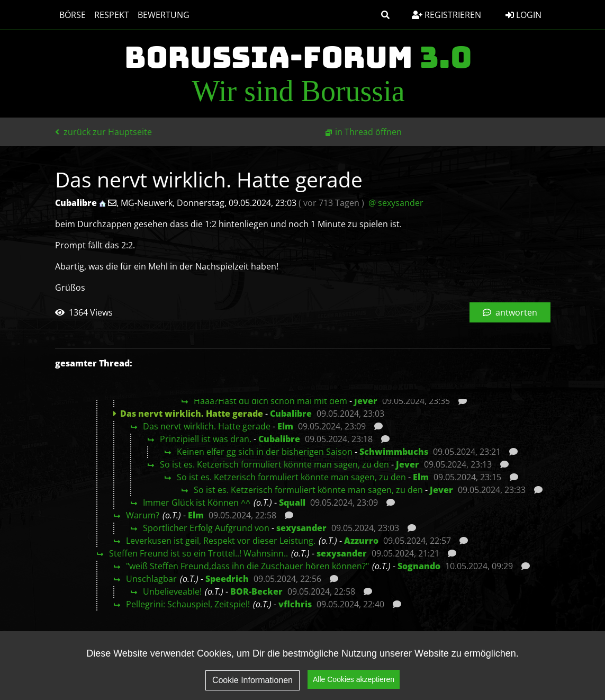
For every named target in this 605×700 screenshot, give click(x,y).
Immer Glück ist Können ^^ (197, 502)
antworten (510, 312)
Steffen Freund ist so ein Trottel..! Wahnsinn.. (198, 553)
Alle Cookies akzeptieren (354, 688)
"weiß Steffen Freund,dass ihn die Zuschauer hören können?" (247, 566)
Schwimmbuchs (394, 452)
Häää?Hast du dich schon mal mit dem (270, 401)
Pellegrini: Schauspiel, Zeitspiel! (188, 604)
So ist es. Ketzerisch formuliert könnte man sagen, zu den (274, 464)
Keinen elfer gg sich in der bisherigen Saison (265, 452)
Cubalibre (291, 414)
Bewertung (164, 15)
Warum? (143, 515)
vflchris (295, 604)
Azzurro (361, 541)
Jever (366, 401)
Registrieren (446, 15)
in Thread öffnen (368, 132)
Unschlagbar (151, 579)
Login (523, 15)
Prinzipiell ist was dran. (206, 439)
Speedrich (227, 579)
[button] (385, 15)
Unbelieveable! (172, 591)
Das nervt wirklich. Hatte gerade (207, 426)
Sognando (419, 566)
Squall (292, 502)
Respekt (112, 15)
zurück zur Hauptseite (103, 132)
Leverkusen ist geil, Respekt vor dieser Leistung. (221, 541)
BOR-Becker (256, 591)
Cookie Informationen (252, 689)
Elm (285, 426)
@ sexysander (396, 203)
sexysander (301, 528)
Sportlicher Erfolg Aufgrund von (206, 528)
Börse (73, 15)
